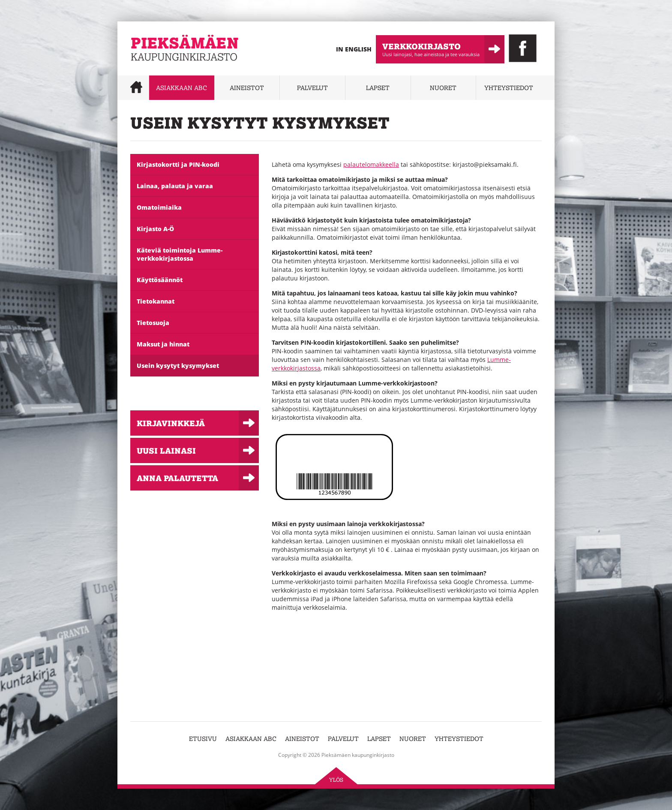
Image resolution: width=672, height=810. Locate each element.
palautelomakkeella (371, 164)
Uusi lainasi (166, 450)
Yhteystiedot (509, 88)
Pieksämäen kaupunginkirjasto (174, 67)
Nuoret (443, 88)
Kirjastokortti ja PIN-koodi (178, 164)
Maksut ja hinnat (163, 344)
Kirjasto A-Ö (155, 229)
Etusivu (203, 739)
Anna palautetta (177, 478)
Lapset (378, 88)
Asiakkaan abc (181, 88)
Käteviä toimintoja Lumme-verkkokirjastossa (180, 254)
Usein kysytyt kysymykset (178, 366)
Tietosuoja (153, 323)
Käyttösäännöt (160, 280)
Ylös (336, 780)
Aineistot (247, 88)
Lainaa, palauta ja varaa (175, 186)
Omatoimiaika (159, 207)
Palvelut (312, 88)
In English (354, 49)
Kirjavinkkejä (171, 423)
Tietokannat (156, 301)
